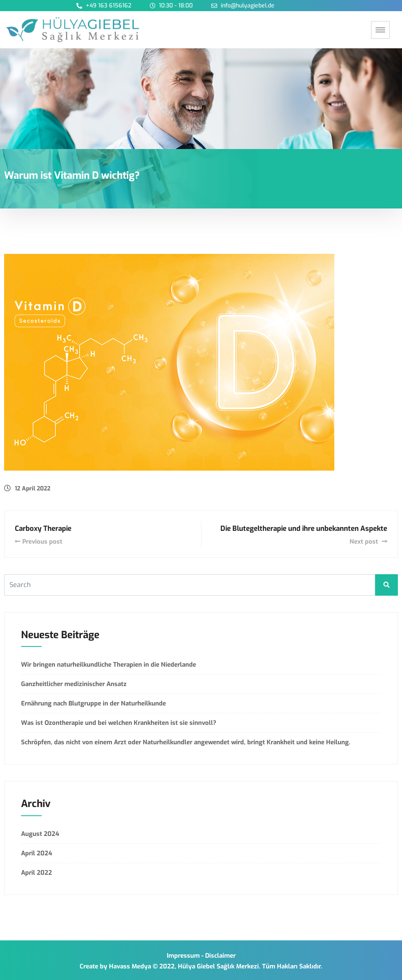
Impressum (183, 956)
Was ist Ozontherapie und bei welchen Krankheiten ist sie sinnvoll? (119, 723)
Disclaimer (220, 956)
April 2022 (37, 873)
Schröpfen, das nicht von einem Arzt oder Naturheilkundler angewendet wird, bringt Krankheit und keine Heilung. (186, 742)
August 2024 (40, 834)
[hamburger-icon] (380, 30)
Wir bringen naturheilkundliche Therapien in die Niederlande (109, 665)
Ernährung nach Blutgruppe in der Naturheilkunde (93, 703)
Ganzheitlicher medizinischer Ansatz (74, 684)
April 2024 (37, 853)
